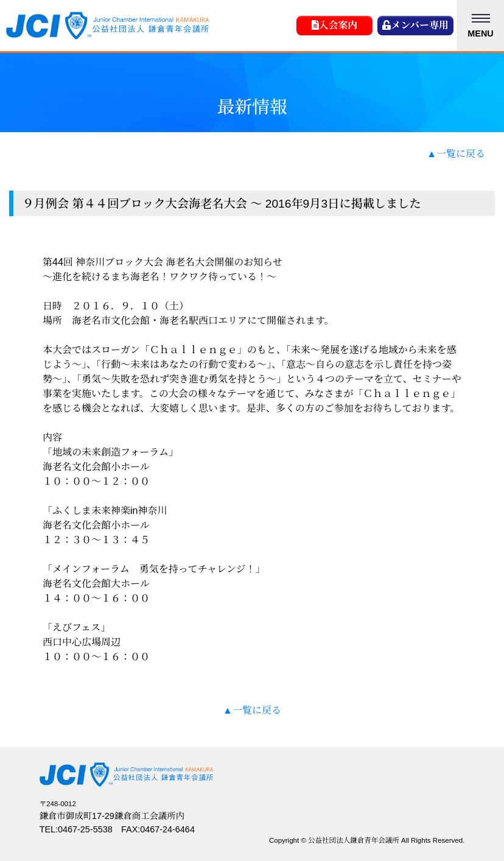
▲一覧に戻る (456, 154)
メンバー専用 (415, 25)
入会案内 (335, 25)
